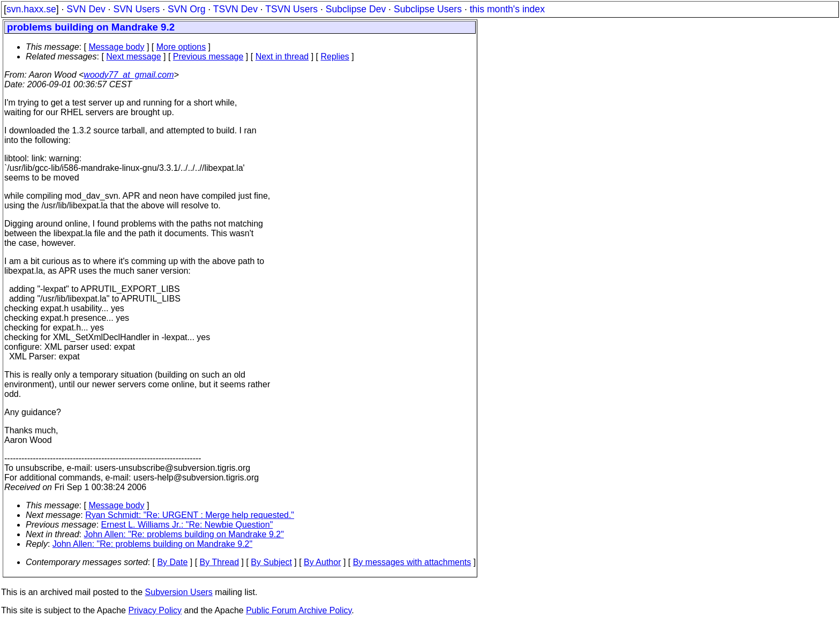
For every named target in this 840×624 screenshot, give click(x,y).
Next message (133, 57)
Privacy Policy (155, 610)
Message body (116, 47)
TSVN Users (291, 9)
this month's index (507, 9)
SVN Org (186, 9)
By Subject (271, 562)
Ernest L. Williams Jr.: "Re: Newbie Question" (187, 525)
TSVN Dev (235, 9)
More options (181, 47)
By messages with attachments (412, 562)
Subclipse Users (428, 9)
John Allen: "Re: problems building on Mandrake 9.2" (184, 534)
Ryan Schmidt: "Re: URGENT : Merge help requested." (190, 515)
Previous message (208, 57)
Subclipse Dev (356, 9)
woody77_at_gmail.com (129, 75)
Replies (335, 57)
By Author (322, 562)
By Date (172, 562)
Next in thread (282, 57)
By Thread (220, 562)
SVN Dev (86, 9)
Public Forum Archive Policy (299, 610)
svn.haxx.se (31, 9)
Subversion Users (179, 592)
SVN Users (136, 9)
